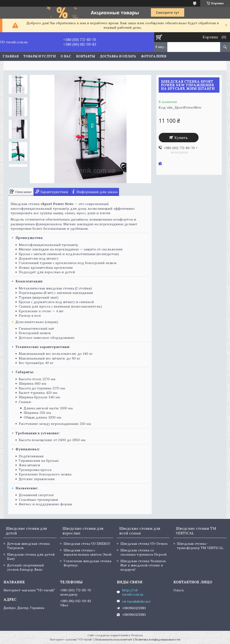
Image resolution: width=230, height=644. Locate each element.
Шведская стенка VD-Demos (144, 544)
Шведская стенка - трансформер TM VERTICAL (200, 546)
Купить (181, 138)
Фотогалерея (154, 56)
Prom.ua (137, 635)
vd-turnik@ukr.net (136, 601)
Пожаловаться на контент (114, 639)
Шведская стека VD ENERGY (87, 544)
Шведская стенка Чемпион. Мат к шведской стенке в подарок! (143, 565)
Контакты (86, 56)
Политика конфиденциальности (157, 639)
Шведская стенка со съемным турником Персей (144, 552)
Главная (11, 56)
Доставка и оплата (118, 56)
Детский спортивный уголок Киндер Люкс (25, 567)
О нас (66, 56)
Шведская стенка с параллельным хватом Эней (88, 552)
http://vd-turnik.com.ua (133, 592)
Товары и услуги (40, 56)
